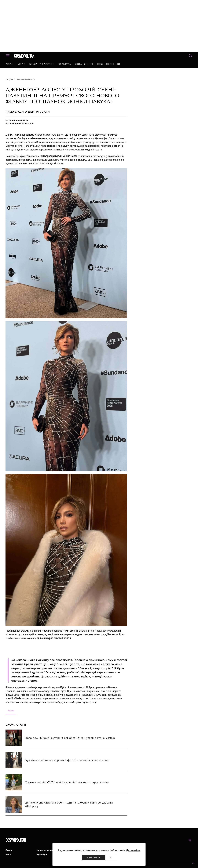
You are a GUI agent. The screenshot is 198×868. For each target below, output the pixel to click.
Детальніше (133, 850)
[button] (193, 863)
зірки (11, 710)
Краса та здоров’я (42, 64)
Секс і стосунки (109, 64)
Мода (21, 64)
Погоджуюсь (94, 858)
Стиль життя (84, 64)
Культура (65, 64)
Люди (9, 64)
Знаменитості (26, 79)
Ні (111, 858)
